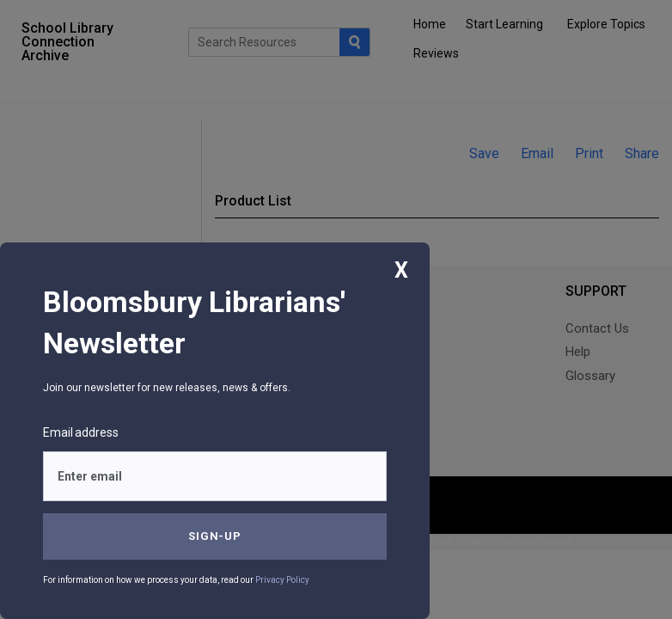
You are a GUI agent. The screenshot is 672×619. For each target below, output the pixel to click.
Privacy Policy (282, 580)
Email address (81, 432)
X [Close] (401, 270)
